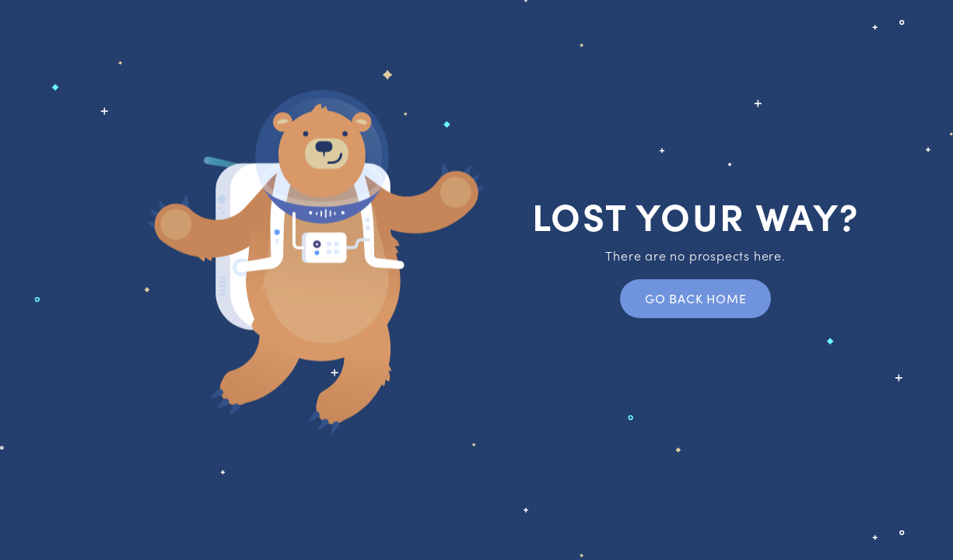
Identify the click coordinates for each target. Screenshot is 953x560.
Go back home (696, 298)
